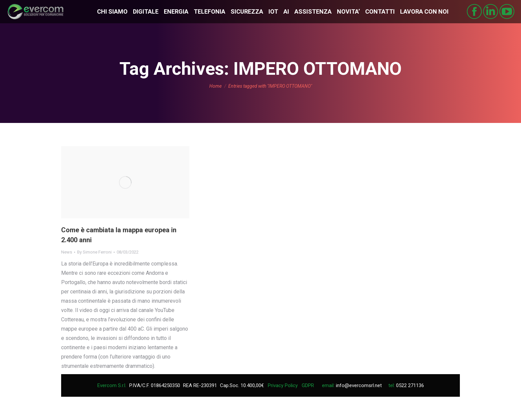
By (94, 252)
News (67, 252)
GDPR (308, 385)
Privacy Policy (283, 385)
